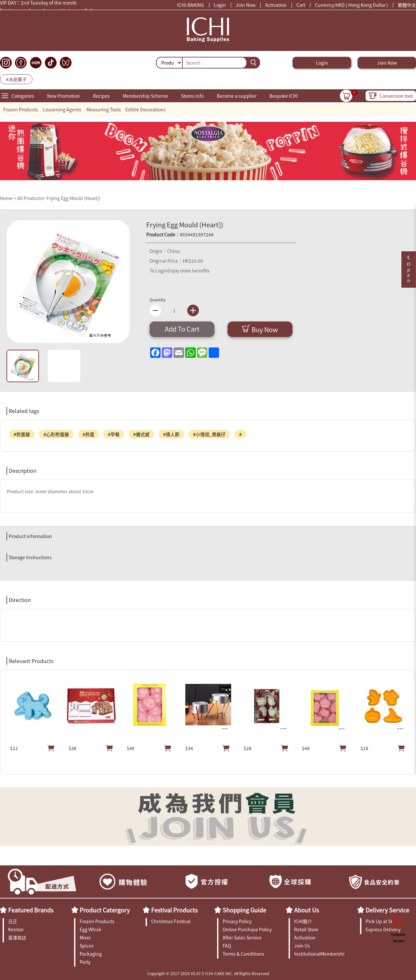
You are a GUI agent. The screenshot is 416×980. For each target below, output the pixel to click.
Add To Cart (182, 329)
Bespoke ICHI (284, 96)
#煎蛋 (88, 434)
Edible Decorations (146, 109)
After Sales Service (242, 937)
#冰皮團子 (16, 79)
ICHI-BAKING (191, 5)
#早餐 (114, 434)
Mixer (85, 937)
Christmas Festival (171, 921)
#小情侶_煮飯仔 (209, 434)
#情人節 (171, 434)
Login (220, 5)
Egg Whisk (91, 929)
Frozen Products (21, 109)
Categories (23, 96)
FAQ (227, 946)
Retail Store (306, 929)
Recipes (101, 96)
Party (85, 962)
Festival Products (174, 910)
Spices (87, 946)
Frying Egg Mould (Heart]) (73, 198)
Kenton (16, 929)
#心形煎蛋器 (56, 434)
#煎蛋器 (22, 434)
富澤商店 (17, 937)
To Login (158, 270)
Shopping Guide (244, 910)
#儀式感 (141, 434)
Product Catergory (105, 910)
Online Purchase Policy (247, 929)
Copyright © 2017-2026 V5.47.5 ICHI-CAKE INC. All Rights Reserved (208, 973)
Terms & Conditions (243, 954)
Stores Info (192, 96)
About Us (306, 910)
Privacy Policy (237, 921)
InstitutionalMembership (319, 954)
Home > (9, 198)
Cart (301, 5)
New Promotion (64, 96)
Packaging (91, 954)
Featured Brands (31, 910)
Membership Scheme (145, 96)
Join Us (302, 946)
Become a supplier (237, 96)
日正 (13, 921)
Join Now (246, 5)
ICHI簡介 (303, 921)
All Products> (31, 198)
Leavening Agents (62, 109)
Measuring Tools (104, 109)
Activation (276, 5)
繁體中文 (407, 5)
